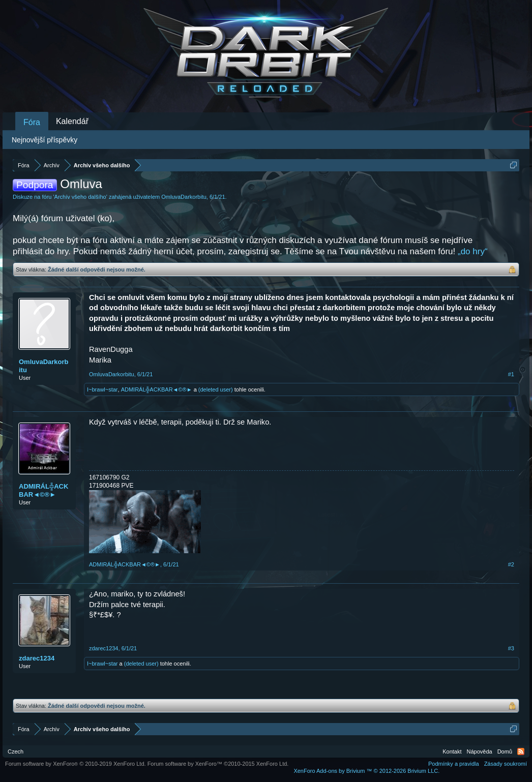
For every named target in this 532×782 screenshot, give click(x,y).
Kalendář (72, 121)
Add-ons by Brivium (366, 771)
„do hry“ (473, 251)
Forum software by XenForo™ (218, 764)
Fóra (32, 122)
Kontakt (452, 751)
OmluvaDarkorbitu (184, 197)
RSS (521, 751)
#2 (511, 564)
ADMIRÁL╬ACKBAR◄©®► (157, 389)
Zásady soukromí (506, 764)
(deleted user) (216, 389)
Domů (505, 751)
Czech (16, 751)
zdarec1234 (37, 658)
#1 (511, 374)
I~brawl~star (102, 389)
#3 (511, 648)
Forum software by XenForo (76, 764)
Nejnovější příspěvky (45, 140)
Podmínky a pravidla (454, 764)
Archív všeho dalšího (80, 197)
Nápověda (480, 751)
